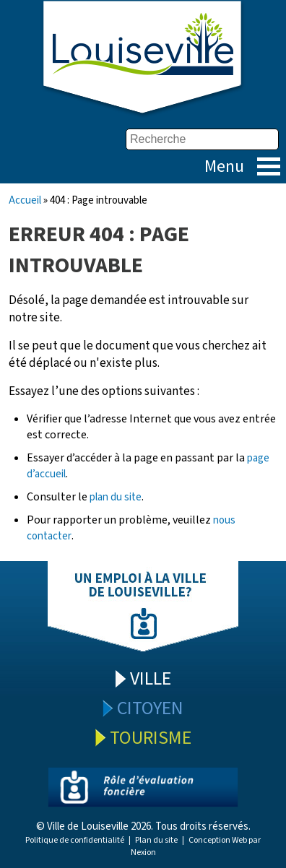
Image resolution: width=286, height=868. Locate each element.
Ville (151, 678)
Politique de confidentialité (75, 840)
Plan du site (156, 840)
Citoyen (150, 708)
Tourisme (151, 738)
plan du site (116, 497)
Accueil (25, 200)
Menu (269, 166)
